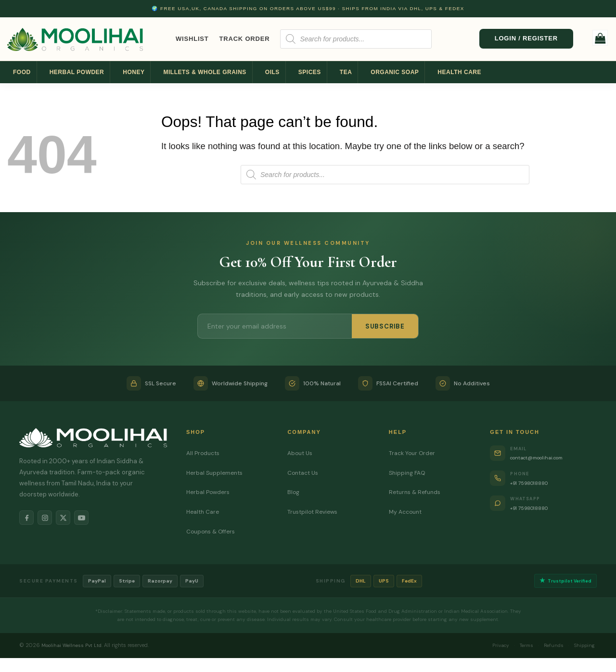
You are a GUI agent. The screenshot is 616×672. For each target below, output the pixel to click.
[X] (70, 519)
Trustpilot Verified (563, 581)
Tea (346, 72)
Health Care (459, 72)
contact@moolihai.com (545, 457)
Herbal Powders (210, 492)
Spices (310, 72)
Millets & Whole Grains (205, 72)
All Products (204, 453)
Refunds (548, 647)
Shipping (582, 647)
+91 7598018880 (535, 483)
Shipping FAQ (409, 473)
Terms (517, 647)
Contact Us (304, 473)
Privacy (488, 647)
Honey (134, 72)
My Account (407, 512)
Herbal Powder (77, 72)
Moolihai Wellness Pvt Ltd (73, 647)
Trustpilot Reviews (314, 512)
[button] (600, 38)
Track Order (245, 39)
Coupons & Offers (213, 531)
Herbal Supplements (217, 473)
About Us (301, 453)
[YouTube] (91, 519)
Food (22, 72)
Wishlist (192, 39)
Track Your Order (414, 453)
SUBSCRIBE (385, 326)
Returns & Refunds (417, 492)
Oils (272, 72)
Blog (294, 492)
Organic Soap (395, 72)
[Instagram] (49, 519)
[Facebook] (28, 519)
